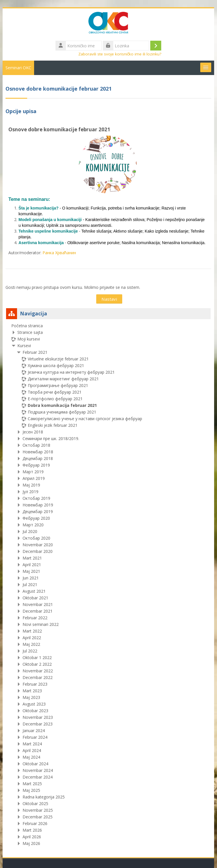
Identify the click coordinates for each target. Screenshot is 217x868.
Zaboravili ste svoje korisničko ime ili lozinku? (120, 54)
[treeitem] (108, 585)
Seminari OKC (19, 68)
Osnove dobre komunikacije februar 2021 (60, 129)
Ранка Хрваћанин (60, 253)
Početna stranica (27, 326)
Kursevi (24, 346)
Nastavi (109, 299)
